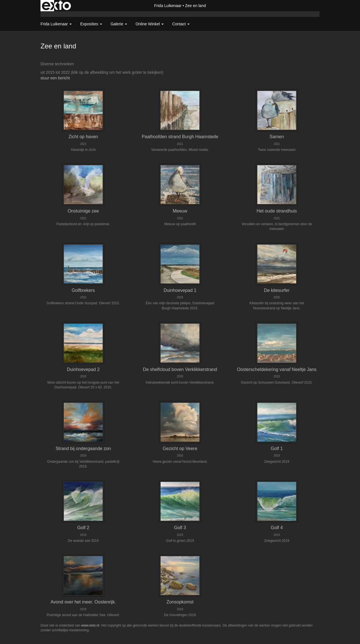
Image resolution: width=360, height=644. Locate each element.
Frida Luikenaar (168, 6)
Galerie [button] (119, 24)
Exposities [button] (91, 24)
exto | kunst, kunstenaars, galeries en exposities (56, 6)
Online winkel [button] (150, 24)
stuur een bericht (55, 78)
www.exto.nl (90, 625)
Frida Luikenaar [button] (56, 24)
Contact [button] (181, 24)
